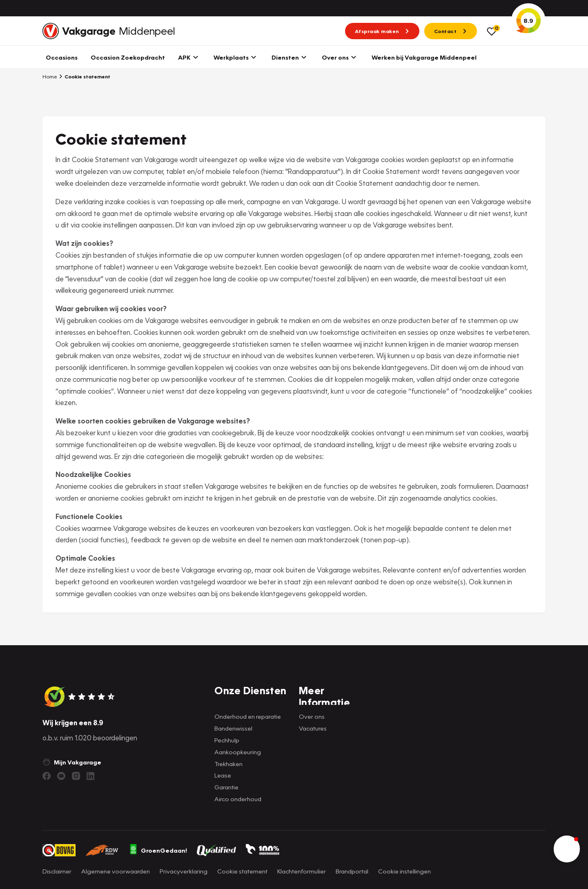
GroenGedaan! (158, 850)
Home (50, 76)
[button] (567, 849)
